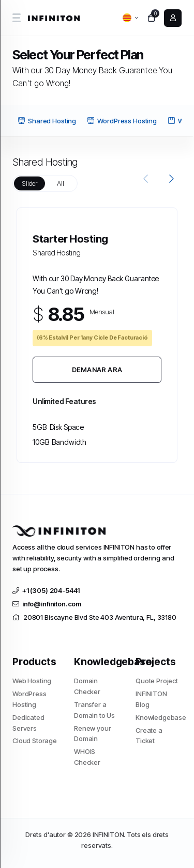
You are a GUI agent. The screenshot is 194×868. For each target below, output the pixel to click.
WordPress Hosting (122, 121)
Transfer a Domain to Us (94, 710)
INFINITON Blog (151, 699)
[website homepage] (55, 18)
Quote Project (157, 681)
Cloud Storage (35, 741)
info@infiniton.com (47, 604)
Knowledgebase (159, 717)
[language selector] (130, 18)
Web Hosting (32, 681)
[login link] (173, 18)
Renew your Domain (93, 734)
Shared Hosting (47, 121)
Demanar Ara (97, 369)
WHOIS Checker (87, 757)
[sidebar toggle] (16, 18)
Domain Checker (87, 686)
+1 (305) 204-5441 (46, 590)
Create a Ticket (149, 736)
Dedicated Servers (28, 723)
